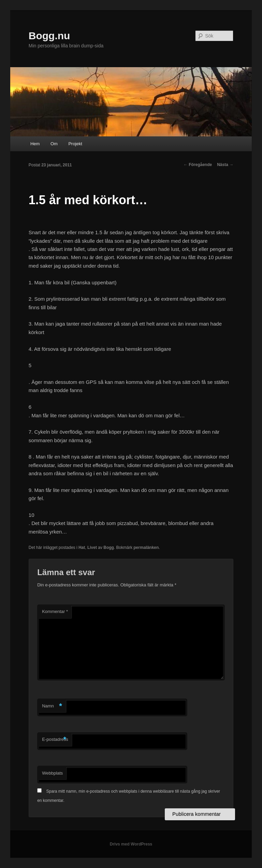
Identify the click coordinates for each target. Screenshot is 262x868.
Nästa (225, 165)
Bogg (109, 548)
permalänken (146, 548)
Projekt (75, 144)
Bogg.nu (49, 36)
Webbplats (52, 773)
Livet (92, 548)
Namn (52, 706)
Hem (35, 144)
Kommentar (55, 611)
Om (54, 144)
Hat (82, 548)
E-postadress (55, 740)
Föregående (198, 165)
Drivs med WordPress (131, 844)
